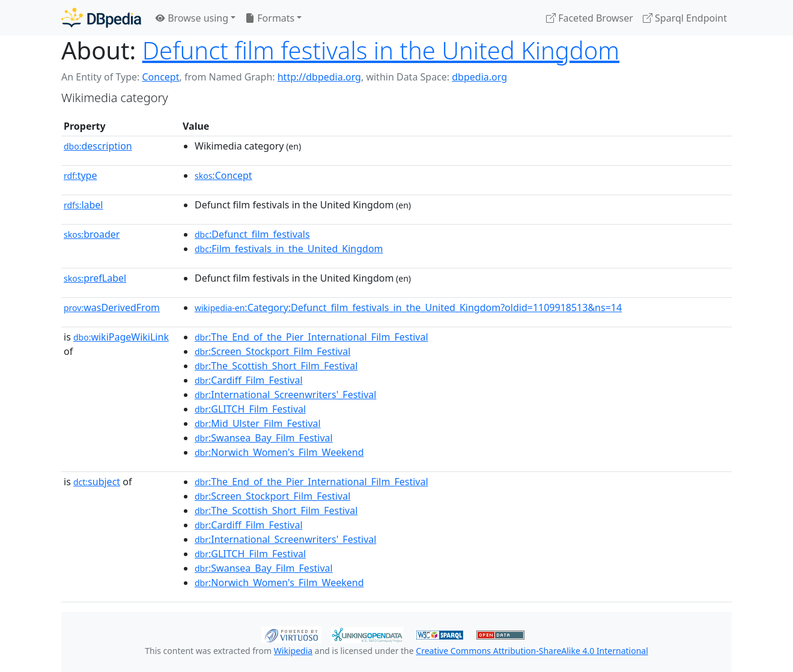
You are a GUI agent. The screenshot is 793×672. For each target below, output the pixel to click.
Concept (160, 77)
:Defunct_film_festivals (252, 234)
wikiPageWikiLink (121, 337)
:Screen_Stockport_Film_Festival (272, 351)
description (98, 146)
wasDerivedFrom (112, 307)
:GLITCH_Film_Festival (250, 409)
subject (97, 482)
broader (92, 234)
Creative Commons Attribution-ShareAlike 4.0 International (532, 651)
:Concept (223, 175)
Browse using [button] (192, 18)
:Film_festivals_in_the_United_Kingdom (289, 249)
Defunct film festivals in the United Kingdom (381, 50)
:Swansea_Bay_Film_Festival (264, 438)
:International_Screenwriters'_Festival (285, 395)
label (84, 205)
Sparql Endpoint (685, 18)
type (81, 175)
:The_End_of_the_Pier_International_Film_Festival (311, 337)
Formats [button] (270, 18)
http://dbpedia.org (319, 77)
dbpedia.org (479, 77)
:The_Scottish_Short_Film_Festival (276, 366)
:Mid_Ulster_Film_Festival (258, 423)
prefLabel (95, 278)
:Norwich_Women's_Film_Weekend (279, 452)
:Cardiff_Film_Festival (249, 380)
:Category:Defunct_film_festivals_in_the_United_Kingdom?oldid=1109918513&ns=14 (408, 307)
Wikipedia (293, 651)
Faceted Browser (590, 18)
